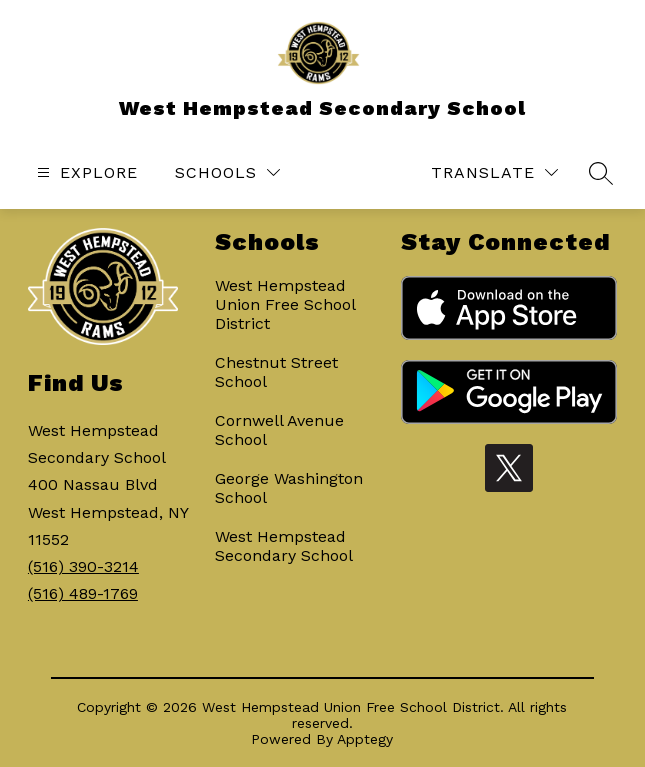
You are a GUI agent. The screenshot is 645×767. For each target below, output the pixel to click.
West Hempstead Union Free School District (285, 304)
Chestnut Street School (276, 372)
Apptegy (365, 739)
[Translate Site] (494, 172)
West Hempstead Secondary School (284, 546)
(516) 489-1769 (83, 593)
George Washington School (289, 488)
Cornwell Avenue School (279, 430)
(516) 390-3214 (83, 566)
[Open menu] (85, 172)
